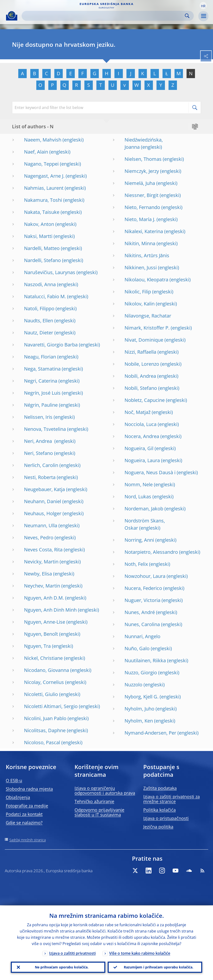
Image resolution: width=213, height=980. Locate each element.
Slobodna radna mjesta (29, 789)
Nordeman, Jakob (144, 509)
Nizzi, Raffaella (140, 352)
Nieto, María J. (140, 219)
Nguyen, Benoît (41, 634)
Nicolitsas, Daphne (45, 730)
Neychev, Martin (42, 586)
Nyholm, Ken (139, 721)
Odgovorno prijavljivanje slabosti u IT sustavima (99, 812)
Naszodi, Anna (40, 284)
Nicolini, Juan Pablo (45, 718)
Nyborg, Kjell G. (141, 697)
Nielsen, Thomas (143, 159)
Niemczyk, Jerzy (142, 171)
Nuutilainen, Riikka (145, 660)
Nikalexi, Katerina (144, 231)
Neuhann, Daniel (43, 501)
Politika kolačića (160, 810)
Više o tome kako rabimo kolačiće (140, 953)
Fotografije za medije (27, 806)
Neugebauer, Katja (44, 489)
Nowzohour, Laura (145, 576)
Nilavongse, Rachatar (148, 316)
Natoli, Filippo (39, 308)
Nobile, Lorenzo (142, 364)
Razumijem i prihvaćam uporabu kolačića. (159, 967)
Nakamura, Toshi (43, 200)
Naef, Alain (36, 152)
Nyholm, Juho (139, 709)
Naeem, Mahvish (43, 140)
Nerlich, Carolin (41, 465)
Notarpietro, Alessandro (151, 552)
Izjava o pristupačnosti (166, 818)
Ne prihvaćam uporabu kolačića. (62, 967)
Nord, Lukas (138, 497)
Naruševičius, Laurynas (50, 272)
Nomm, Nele (139, 484)
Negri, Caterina (41, 381)
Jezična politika (158, 827)
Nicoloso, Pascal (42, 742)
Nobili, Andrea (140, 376)
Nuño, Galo (137, 648)
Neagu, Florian (40, 357)
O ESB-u (14, 780)
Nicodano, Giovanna (47, 670)
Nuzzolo (133, 685)
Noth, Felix (136, 564)
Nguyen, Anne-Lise (45, 622)
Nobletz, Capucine (145, 400)
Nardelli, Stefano (42, 260)
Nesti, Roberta (40, 477)
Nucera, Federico (143, 588)
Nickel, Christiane (43, 658)
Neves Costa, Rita (43, 550)
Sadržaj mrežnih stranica (28, 840)
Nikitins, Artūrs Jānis (147, 255)
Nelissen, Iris (38, 417)
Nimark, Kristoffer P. (147, 328)
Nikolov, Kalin (140, 304)
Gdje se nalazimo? (24, 823)
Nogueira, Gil (139, 448)
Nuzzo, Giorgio (141, 672)
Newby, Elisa (38, 574)
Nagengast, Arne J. (44, 176)
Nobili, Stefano (141, 388)
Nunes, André (140, 612)
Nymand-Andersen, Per (150, 733)
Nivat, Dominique (144, 340)
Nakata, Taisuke (42, 212)
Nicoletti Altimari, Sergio (51, 706)
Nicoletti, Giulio (41, 694)
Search (187, 16)
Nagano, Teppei (41, 164)
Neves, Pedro (39, 537)
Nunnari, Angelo (142, 636)
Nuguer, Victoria (142, 600)
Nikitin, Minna (140, 243)
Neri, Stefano (38, 453)
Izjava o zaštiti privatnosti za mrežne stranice (172, 799)
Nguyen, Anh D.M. (44, 598)
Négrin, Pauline (41, 405)
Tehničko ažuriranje (94, 801)
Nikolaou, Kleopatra (146, 280)
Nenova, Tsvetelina (45, 429)
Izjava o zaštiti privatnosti (72, 953)
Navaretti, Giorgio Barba (51, 345)
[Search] (104, 16)
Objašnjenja (18, 797)
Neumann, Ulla (41, 525)
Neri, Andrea (39, 441)
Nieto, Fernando (142, 207)
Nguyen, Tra (37, 646)
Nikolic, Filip (138, 292)
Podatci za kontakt (24, 814)
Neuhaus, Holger (43, 513)
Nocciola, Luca (141, 424)
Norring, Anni (139, 540)
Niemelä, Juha (140, 183)
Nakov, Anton (39, 224)
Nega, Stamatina (42, 369)
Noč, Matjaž (138, 412)
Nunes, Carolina (142, 624)
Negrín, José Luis (42, 393)
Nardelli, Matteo (42, 248)
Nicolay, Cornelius (44, 682)
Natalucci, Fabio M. (45, 296)
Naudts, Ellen (39, 321)
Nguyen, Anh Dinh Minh (50, 610)
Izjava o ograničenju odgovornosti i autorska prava (105, 791)
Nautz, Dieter (39, 333)
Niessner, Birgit (141, 195)
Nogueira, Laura (142, 460)
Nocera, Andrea (142, 436)
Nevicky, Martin (41, 562)
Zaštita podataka (160, 788)
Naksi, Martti (38, 236)
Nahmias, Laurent (44, 188)
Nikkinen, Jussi (141, 267)
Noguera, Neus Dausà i (150, 472)
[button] (203, 6)
